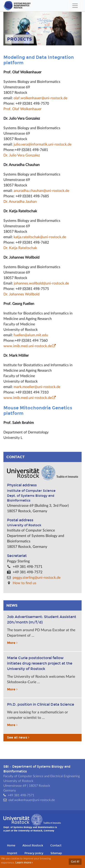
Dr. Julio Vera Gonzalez (22, 155)
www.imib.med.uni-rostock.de (28, 346)
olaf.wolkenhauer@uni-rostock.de (40, 98)
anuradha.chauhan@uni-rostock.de (41, 191)
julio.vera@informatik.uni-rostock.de (42, 144)
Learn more (24, 863)
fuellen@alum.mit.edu (31, 335)
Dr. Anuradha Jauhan (20, 202)
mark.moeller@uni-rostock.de (37, 387)
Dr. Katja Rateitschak (20, 248)
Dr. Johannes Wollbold (21, 294)
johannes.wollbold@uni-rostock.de (41, 283)
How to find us (24, 583)
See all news (19, 738)
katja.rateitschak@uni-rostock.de (40, 237)
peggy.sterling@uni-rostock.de (37, 578)
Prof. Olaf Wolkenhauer (22, 109)
